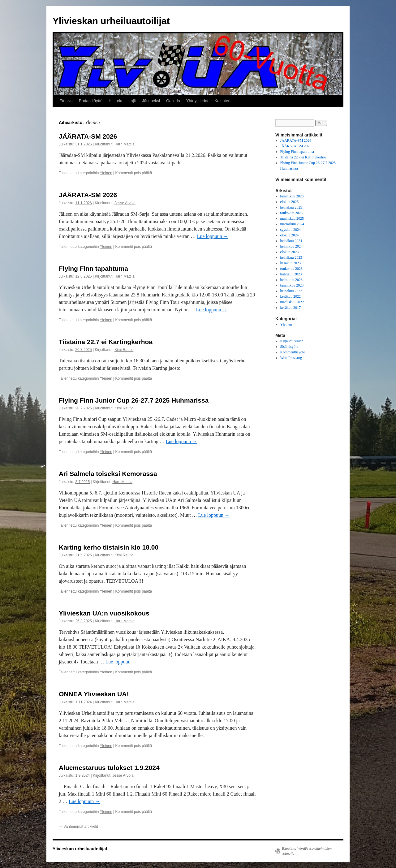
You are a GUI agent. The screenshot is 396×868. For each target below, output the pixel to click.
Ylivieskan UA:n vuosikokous (104, 613)
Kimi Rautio (124, 350)
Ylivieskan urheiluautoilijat (111, 21)
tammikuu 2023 (292, 285)
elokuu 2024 (290, 235)
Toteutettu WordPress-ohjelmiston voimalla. (307, 851)
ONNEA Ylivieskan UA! (94, 694)
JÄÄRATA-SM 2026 (88, 136)
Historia (115, 101)
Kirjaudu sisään (292, 341)
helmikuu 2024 (291, 246)
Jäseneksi (151, 101)
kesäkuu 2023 (291, 263)
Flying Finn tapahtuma (93, 268)
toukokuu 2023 (291, 269)
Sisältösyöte (289, 347)
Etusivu (66, 101)
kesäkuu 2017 (291, 308)
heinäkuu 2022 (291, 291)
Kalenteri (222, 101)
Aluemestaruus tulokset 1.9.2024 (109, 768)
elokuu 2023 (290, 252)
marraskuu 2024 (292, 224)
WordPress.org (291, 358)
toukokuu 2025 (291, 213)
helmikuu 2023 (291, 280)
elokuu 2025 (290, 202)
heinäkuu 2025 (291, 207)
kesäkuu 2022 (291, 296)
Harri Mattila (125, 144)
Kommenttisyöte (293, 352)
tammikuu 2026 (292, 196)
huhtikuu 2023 (291, 274)
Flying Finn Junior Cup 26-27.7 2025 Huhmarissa (134, 400)
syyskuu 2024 (291, 230)
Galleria (173, 101)
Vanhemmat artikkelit (78, 827)
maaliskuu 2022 (292, 302)
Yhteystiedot (197, 101)
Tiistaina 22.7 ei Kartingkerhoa (106, 342)
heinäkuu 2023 (291, 257)
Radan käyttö (91, 101)
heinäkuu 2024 (291, 241)
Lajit (132, 101)
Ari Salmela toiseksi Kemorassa (108, 474)
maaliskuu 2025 (292, 218)
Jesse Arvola (125, 203)
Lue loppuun (213, 236)
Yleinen (106, 173)
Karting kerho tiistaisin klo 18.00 (109, 547)
